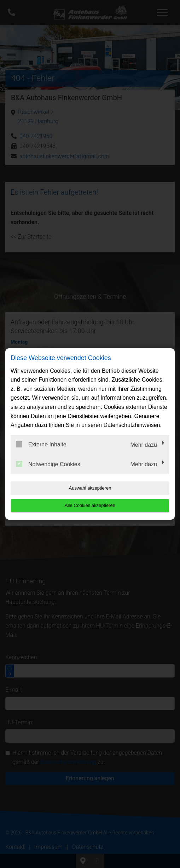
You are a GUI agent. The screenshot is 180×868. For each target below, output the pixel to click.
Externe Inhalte (41, 444)
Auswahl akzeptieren (90, 488)
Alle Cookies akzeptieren (90, 505)
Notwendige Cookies (48, 464)
